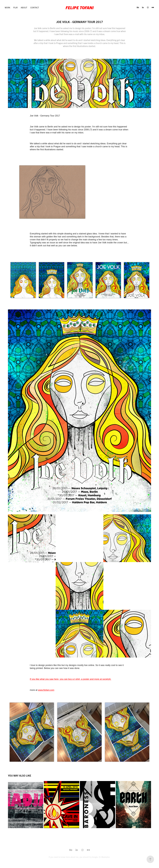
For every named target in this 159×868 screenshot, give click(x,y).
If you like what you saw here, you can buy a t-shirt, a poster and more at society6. (70, 679)
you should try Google (89, 857)
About (24, 7)
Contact (35, 7)
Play (16, 7)
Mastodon (106, 857)
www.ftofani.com (46, 690)
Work (7, 7)
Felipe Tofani (80, 7)
